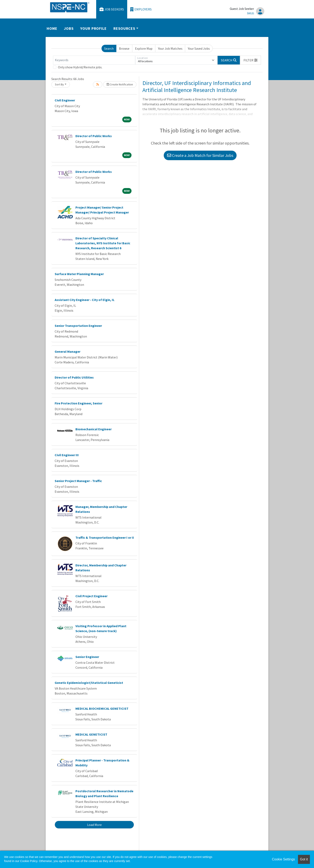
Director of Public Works (94, 136)
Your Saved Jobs (199, 48)
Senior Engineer (87, 657)
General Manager (68, 351)
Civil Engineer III (67, 455)
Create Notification (120, 84)
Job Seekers (112, 9)
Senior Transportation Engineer (78, 326)
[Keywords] (94, 60)
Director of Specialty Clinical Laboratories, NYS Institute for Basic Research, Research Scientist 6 (103, 243)
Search (109, 48)
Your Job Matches (170, 48)
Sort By (59, 84)
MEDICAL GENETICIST (91, 734)
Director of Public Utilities (74, 377)
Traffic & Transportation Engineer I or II (105, 537)
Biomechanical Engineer (94, 429)
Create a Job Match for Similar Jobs (200, 155)
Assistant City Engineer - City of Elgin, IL (85, 300)
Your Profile (94, 28)
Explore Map (144, 48)
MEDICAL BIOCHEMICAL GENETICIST (102, 708)
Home (52, 28)
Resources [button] (124, 28)
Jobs (69, 28)
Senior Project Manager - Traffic (78, 481)
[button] (251, 60)
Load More (94, 825)
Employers (141, 9)
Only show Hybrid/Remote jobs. (80, 67)
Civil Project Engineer (91, 596)
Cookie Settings (283, 859)
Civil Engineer (65, 100)
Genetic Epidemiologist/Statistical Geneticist (89, 683)
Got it (304, 859)
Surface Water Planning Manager (79, 274)
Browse (124, 48)
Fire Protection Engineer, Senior (78, 403)
